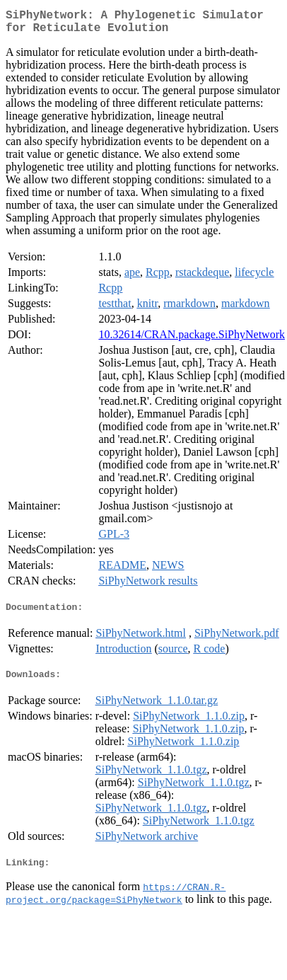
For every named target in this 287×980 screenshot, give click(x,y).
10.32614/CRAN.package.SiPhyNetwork (192, 340)
